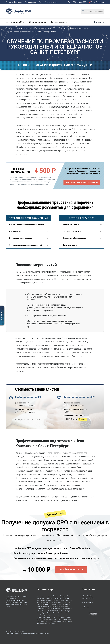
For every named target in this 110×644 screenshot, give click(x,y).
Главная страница (13, 28)
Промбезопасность (78, 28)
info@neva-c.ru (86, 607)
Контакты (99, 22)
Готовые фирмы (59, 22)
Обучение (63, 28)
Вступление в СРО (15, 22)
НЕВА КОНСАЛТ (12, 631)
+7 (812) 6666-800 (87, 603)
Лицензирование (38, 22)
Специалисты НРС (48, 28)
